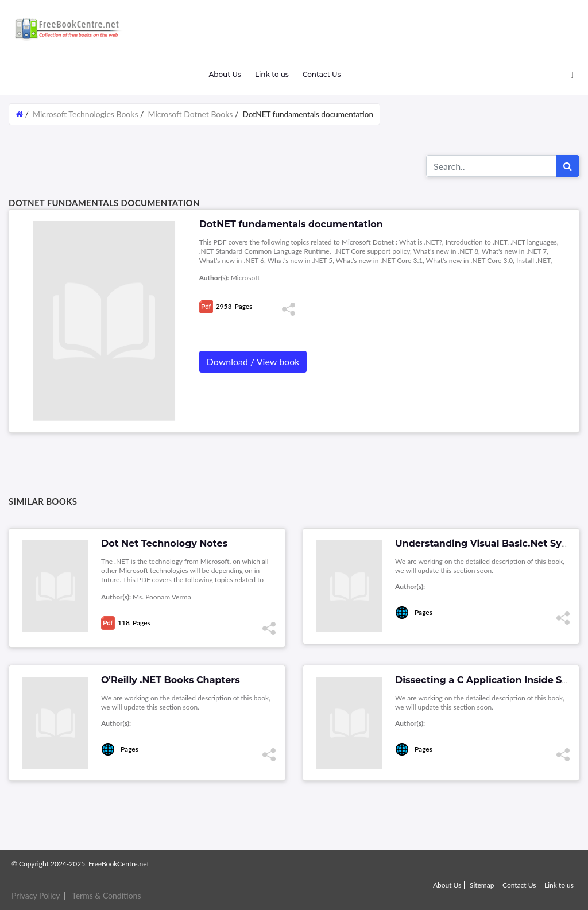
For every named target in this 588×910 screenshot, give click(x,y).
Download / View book (253, 361)
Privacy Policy (36, 895)
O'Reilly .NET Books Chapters (171, 680)
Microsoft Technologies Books (85, 114)
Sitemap (482, 885)
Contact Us (322, 74)
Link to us (272, 74)
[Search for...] (491, 166)
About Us (225, 74)
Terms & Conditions (106, 895)
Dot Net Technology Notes (164, 543)
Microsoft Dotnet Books (191, 114)
